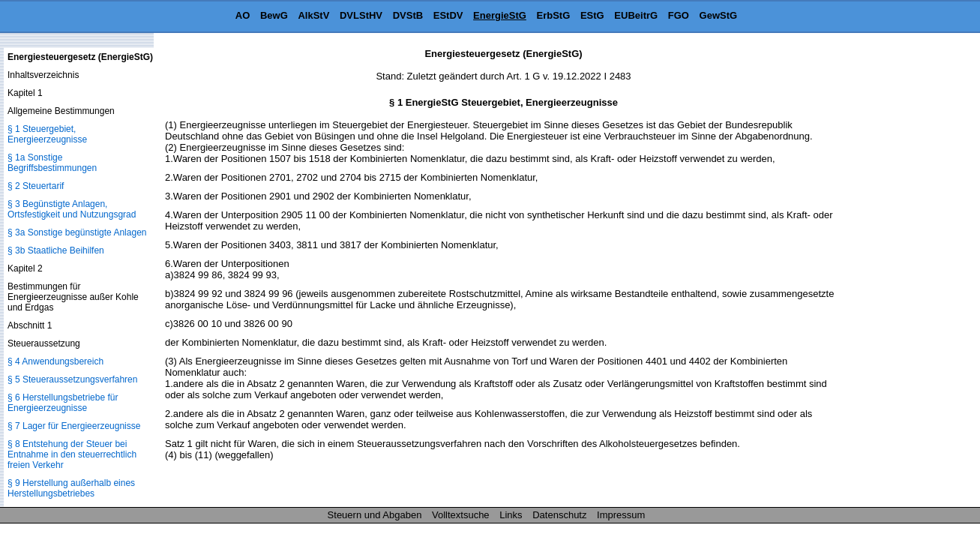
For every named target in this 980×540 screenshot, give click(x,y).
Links (511, 515)
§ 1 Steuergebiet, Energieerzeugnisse (47, 134)
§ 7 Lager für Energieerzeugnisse (74, 426)
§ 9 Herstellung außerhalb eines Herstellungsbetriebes (71, 488)
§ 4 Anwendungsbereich (55, 361)
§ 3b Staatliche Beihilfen (56, 250)
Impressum (621, 515)
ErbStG (554, 15)
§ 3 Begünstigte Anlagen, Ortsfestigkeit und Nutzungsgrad (72, 209)
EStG (592, 15)
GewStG (719, 15)
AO (243, 15)
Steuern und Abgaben (375, 515)
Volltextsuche (461, 515)
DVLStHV (361, 15)
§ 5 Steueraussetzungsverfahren (72, 379)
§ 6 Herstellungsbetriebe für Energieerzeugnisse (63, 403)
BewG (274, 15)
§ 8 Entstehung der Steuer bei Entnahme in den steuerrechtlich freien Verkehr (72, 454)
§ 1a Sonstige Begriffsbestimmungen (52, 163)
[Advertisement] (905, 273)
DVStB (408, 15)
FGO (679, 15)
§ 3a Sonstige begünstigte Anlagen (77, 232)
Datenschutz (559, 515)
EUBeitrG (636, 15)
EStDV (448, 15)
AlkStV (313, 15)
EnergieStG (500, 15)
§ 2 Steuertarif (36, 186)
